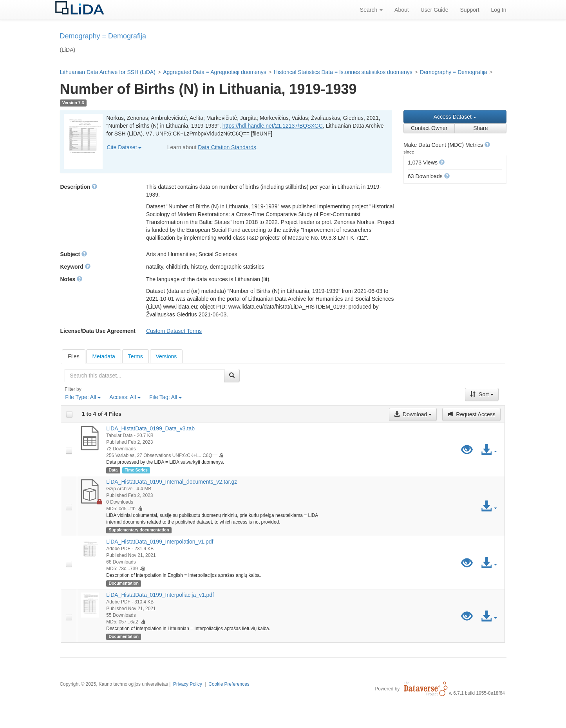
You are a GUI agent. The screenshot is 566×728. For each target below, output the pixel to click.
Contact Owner (429, 128)
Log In (499, 10)
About (402, 10)
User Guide (435, 10)
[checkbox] (69, 414)
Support (470, 10)
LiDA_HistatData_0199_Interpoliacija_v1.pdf (160, 595)
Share (480, 128)
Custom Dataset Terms (174, 331)
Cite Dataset (124, 147)
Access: (125, 397)
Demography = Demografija (454, 72)
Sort (482, 394)
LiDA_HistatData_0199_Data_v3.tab (150, 428)
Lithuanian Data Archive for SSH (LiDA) (108, 72)
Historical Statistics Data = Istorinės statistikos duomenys (343, 72)
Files (74, 356)
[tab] (74, 356)
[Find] (232, 376)
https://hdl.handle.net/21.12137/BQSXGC (273, 126)
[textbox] (144, 376)
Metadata (103, 356)
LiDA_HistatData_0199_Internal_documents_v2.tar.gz (172, 482)
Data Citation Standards (227, 147)
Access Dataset (455, 117)
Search (371, 10)
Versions (166, 356)
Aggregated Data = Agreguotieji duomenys (214, 72)
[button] (487, 145)
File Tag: (165, 397)
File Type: (83, 397)
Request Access (471, 414)
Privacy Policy (188, 684)
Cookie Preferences (229, 684)
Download (413, 414)
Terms (136, 356)
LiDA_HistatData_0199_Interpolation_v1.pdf (160, 542)
